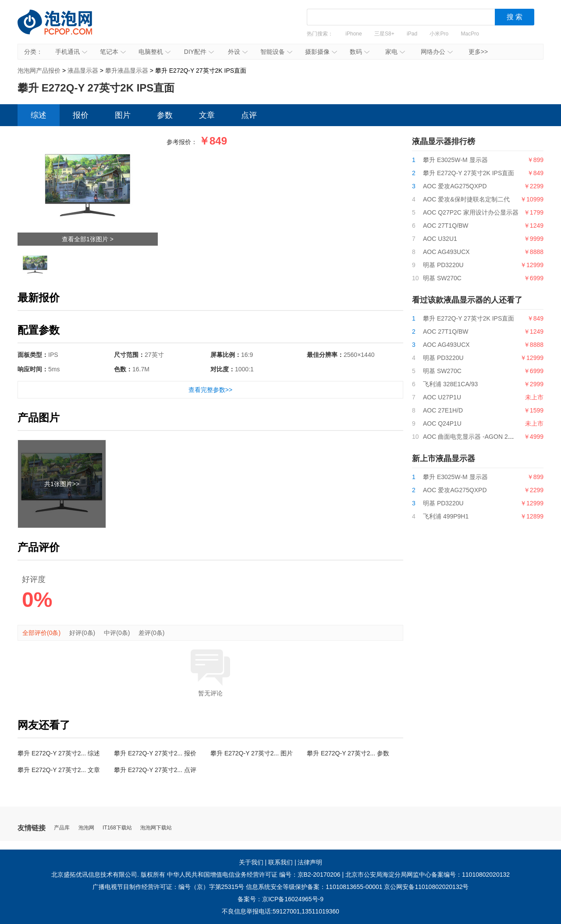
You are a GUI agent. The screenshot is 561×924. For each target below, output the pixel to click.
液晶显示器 (83, 71)
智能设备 (276, 52)
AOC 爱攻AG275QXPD (455, 186)
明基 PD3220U (443, 265)
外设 (238, 52)
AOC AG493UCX (446, 252)
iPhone (353, 34)
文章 (207, 115)
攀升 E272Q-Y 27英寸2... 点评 (155, 770)
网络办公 (437, 52)
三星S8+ (384, 34)
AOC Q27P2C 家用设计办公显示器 (471, 212)
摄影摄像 (321, 52)
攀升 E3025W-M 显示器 (455, 160)
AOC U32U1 (440, 239)
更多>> (478, 52)
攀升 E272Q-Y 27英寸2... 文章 (59, 770)
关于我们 (251, 862)
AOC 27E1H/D (443, 410)
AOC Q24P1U (442, 423)
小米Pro (439, 34)
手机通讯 (71, 52)
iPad (412, 34)
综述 (39, 115)
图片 (123, 115)
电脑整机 (154, 52)
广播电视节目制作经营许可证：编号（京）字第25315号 (169, 887)
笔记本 (113, 52)
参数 (165, 115)
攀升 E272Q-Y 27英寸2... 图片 (252, 753)
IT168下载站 (117, 828)
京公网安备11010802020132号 (426, 887)
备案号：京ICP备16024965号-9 (280, 899)
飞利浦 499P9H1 (446, 516)
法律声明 (310, 862)
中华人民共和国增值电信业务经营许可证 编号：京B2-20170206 (254, 875)
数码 (360, 52)
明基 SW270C (442, 278)
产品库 (62, 828)
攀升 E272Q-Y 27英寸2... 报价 (155, 753)
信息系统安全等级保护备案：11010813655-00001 (314, 887)
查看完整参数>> (210, 390)
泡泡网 (86, 828)
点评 (249, 115)
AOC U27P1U (442, 397)
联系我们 (280, 862)
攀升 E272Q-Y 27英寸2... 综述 (59, 753)
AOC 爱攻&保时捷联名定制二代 (466, 199)
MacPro (470, 34)
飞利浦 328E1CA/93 (450, 384)
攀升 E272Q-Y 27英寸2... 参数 (348, 753)
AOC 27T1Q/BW (446, 226)
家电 (395, 52)
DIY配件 (199, 52)
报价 (81, 115)
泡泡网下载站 (156, 828)
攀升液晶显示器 (127, 71)
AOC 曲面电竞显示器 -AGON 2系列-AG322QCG (489, 437)
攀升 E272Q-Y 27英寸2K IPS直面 (469, 173)
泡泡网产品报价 (64, 28)
